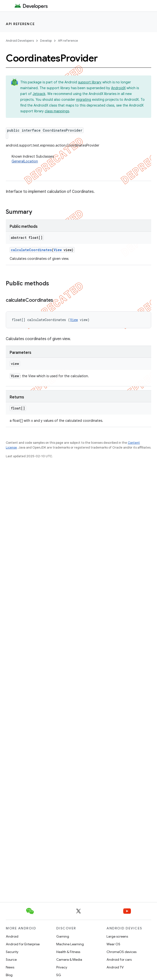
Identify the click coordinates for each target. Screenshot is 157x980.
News (10, 967)
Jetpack (39, 94)
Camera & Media (69, 960)
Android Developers (20, 41)
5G (59, 975)
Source (11, 960)
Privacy (62, 967)
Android (12, 936)
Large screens (117, 936)
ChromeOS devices (121, 952)
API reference (20, 24)
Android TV (115, 967)
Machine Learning (70, 944)
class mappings (57, 111)
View (58, 250)
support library (90, 82)
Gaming (63, 936)
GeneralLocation (25, 161)
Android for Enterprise (23, 944)
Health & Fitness (68, 952)
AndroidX (118, 88)
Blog (9, 975)
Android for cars (119, 960)
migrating (84, 100)
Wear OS (113, 944)
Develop (46, 41)
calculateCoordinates (31, 250)
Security (12, 952)
